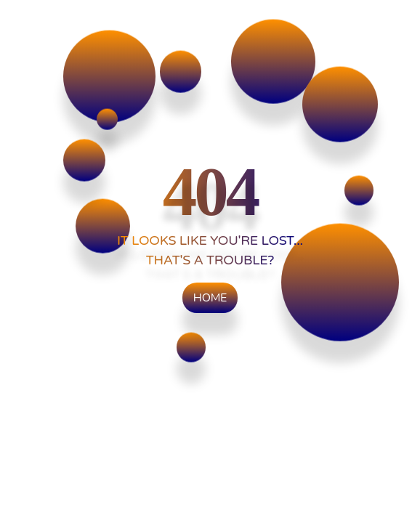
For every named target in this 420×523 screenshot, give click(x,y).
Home (210, 298)
